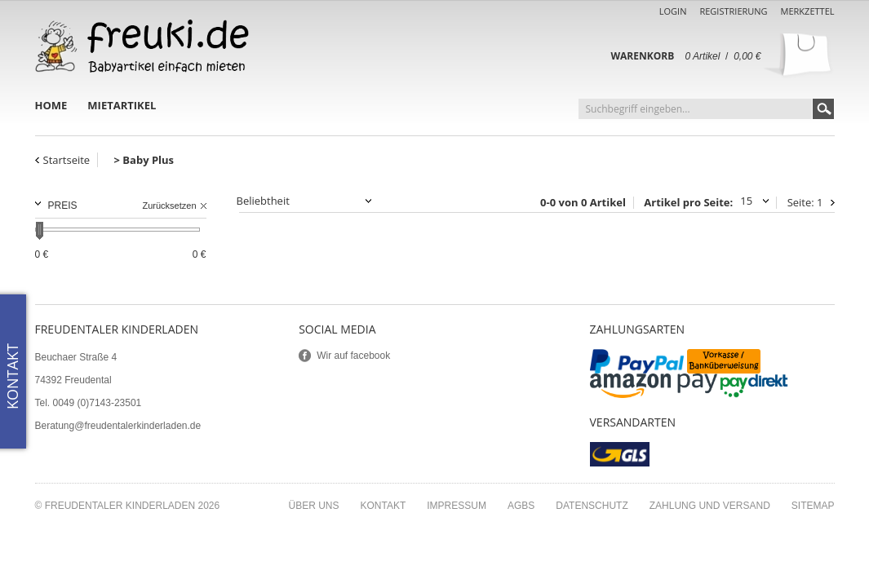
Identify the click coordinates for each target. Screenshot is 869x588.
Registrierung (733, 11)
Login (673, 11)
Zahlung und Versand (710, 506)
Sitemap (813, 506)
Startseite (67, 160)
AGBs (521, 506)
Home (51, 105)
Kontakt (384, 506)
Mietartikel (122, 105)
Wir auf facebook (353, 356)
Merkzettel (808, 11)
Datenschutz (592, 506)
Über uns (313, 506)
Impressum (457, 506)
